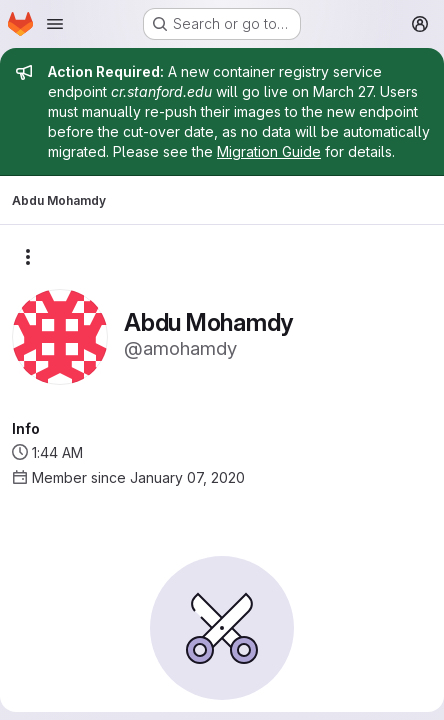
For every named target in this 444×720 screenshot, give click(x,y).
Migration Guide (269, 151)
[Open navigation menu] (55, 24)
